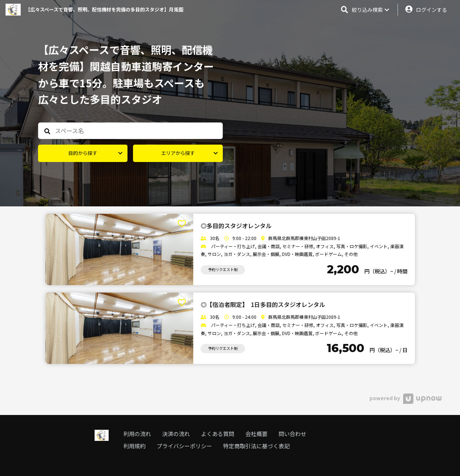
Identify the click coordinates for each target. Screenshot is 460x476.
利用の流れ (137, 434)
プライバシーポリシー (184, 446)
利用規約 (134, 446)
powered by (406, 398)
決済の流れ (176, 434)
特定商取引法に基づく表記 (256, 446)
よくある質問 (218, 434)
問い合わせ (292, 434)
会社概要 (256, 434)
